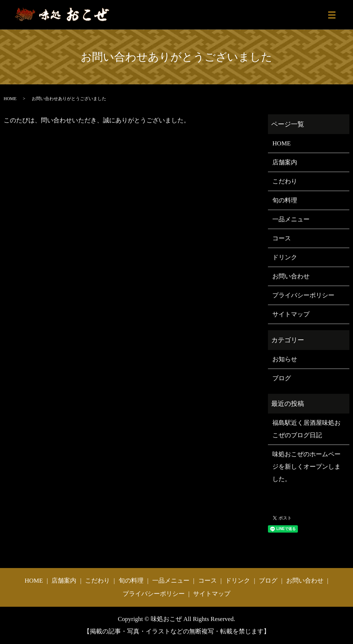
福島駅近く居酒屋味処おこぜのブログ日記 (306, 429)
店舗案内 (285, 162)
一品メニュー (291, 219)
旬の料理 (285, 200)
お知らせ (285, 359)
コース (282, 238)
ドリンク (285, 257)
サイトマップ (291, 314)
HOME (10, 99)
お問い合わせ (291, 276)
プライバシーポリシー (303, 295)
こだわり (285, 181)
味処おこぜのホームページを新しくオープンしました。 (306, 467)
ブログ (282, 378)
